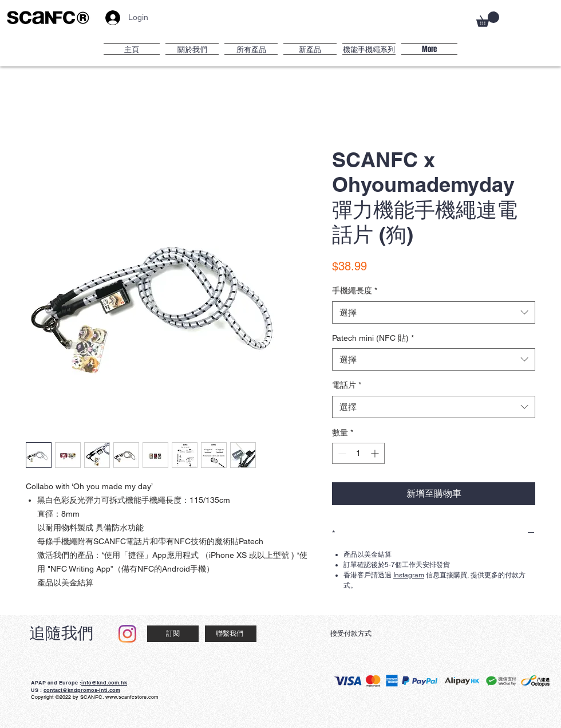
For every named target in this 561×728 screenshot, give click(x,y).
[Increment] (376, 453)
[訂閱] (173, 634)
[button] (488, 19)
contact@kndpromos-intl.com (82, 690)
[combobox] (434, 312)
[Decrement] (341, 453)
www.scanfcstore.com (132, 697)
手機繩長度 (355, 290)
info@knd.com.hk (104, 682)
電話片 (347, 385)
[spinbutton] (358, 453)
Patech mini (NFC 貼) (373, 338)
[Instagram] (127, 634)
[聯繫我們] (231, 634)
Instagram (409, 575)
